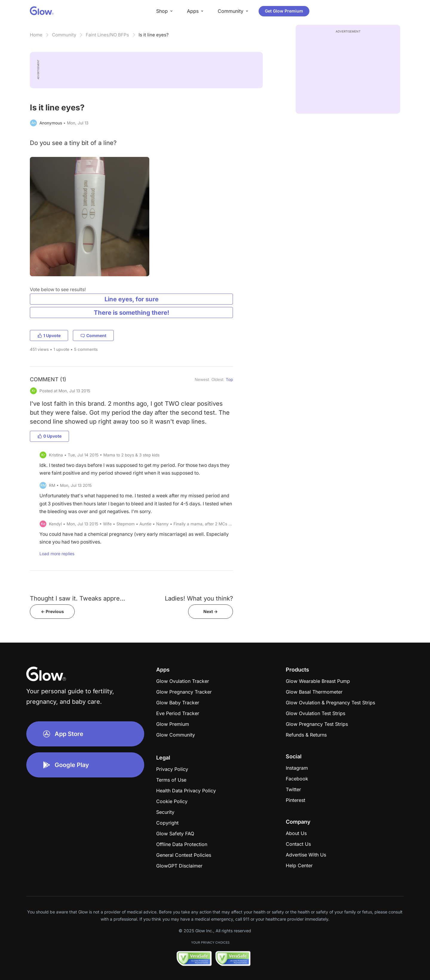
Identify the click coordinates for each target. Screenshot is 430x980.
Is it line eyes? (154, 35)
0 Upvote (49, 436)
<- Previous (52, 611)
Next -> (211, 611)
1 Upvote (49, 335)
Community (64, 35)
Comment (93, 335)
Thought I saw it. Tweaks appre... (77, 598)
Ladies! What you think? (199, 598)
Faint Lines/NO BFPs (107, 35)
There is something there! (132, 312)
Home (36, 35)
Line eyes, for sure (132, 299)
